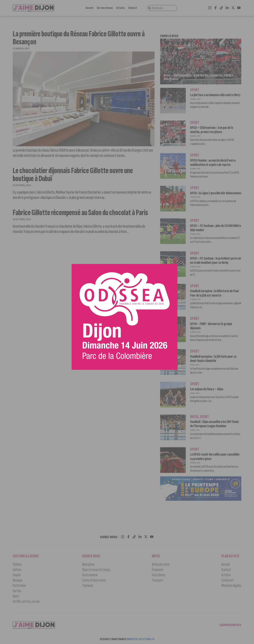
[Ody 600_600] (125, 371)
